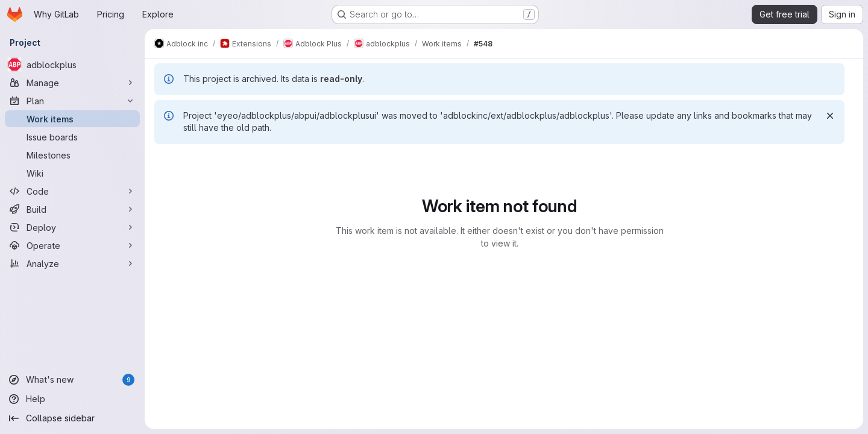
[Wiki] (72, 173)
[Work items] (72, 119)
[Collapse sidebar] (72, 418)
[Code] (72, 191)
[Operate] (72, 245)
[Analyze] (72, 263)
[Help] (72, 399)
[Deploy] (72, 227)
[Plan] (72, 101)
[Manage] (72, 83)
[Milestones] (72, 155)
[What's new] (72, 380)
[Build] (72, 209)
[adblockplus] (72, 64)
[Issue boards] (72, 137)
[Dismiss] (830, 116)
